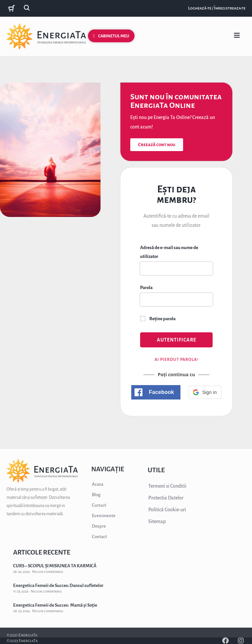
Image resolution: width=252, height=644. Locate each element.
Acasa (98, 484)
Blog (96, 495)
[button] (156, 392)
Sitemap (157, 521)
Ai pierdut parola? (177, 360)
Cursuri (99, 505)
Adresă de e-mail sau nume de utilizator (169, 252)
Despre (99, 526)
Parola (146, 288)
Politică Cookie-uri (167, 510)
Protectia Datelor (166, 498)
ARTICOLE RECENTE (42, 552)
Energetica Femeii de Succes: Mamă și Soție (55, 605)
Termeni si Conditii (167, 486)
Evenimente (104, 516)
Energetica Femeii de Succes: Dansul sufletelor (58, 585)
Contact (99, 537)
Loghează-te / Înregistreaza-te (217, 8)
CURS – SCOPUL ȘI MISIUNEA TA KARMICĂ (55, 566)
